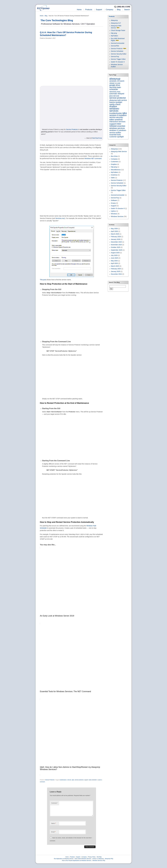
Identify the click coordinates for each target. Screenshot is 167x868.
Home (79, 10)
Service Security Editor (119, 54)
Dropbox (114, 164)
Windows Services (117, 216)
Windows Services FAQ (99, 860)
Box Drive (114, 156)
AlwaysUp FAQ (109, 859)
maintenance (63, 780)
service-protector (79, 780)
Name (53, 823)
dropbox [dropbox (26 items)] (113, 106)
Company (109, 10)
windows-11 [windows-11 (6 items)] (114, 130)
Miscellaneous (116, 170)
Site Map (99, 857)
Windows (114, 214)
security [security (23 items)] (113, 87)
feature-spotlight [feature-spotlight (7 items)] (116, 102)
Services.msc (60, 218)
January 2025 (116, 271)
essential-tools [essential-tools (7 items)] (115, 135)
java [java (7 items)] (111, 96)
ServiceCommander (118, 43)
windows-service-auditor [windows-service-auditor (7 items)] (118, 131)
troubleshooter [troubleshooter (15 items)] (116, 113)
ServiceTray (115, 57)
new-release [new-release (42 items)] (115, 125)
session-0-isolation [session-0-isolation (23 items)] (118, 115)
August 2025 (115, 253)
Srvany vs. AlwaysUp (98, 859)
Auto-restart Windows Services (83, 859)
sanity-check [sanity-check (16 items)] (115, 104)
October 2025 (116, 247)
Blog (119, 10)
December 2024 (116, 274)
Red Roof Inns (97, 138)
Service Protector (72, 129)
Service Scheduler (117, 51)
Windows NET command (93, 159)
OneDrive (114, 175)
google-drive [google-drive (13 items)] (115, 85)
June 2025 (114, 258)
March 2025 (115, 266)
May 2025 (114, 261)
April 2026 (114, 231)
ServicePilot (115, 46)
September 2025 (117, 250)
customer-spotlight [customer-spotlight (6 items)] (117, 137)
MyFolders (114, 36)
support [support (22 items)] (113, 124)
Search (127, 10)
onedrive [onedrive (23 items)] (119, 120)
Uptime (113, 211)
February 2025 (116, 269)
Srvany (113, 203)
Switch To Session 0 (118, 62)
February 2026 (116, 237)
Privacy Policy (92, 857)
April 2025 (114, 263)
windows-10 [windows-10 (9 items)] (114, 81)
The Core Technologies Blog (57, 20)
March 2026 (115, 234)
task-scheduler (93, 780)
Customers (115, 162)
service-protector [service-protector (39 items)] (118, 98)
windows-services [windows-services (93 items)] (115, 110)
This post (43, 280)
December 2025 (116, 242)
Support (99, 10)
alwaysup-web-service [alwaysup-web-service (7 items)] (118, 100)
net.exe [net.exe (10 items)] (116, 96)
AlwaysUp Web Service (119, 152)
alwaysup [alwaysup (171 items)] (115, 79)
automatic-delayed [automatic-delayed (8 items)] (117, 94)
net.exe (69, 780)
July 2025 (114, 255)
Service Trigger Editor (118, 59)
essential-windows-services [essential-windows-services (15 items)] (117, 127)
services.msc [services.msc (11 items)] (115, 92)
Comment (55, 803)
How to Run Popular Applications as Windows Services (77, 860)
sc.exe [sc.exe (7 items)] (118, 83)
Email (53, 832)
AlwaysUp (114, 20)
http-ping (114, 33)
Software (114, 200)
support (86, 780)
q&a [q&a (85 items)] (125, 113)
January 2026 (116, 239)
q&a (73, 780)
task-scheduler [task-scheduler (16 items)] (115, 88)
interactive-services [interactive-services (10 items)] (117, 122)
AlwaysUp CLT (116, 23)
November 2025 (116, 245)
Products (89, 10)
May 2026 (114, 229)
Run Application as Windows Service (64, 859)
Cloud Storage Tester (118, 30)
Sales (113, 178)
